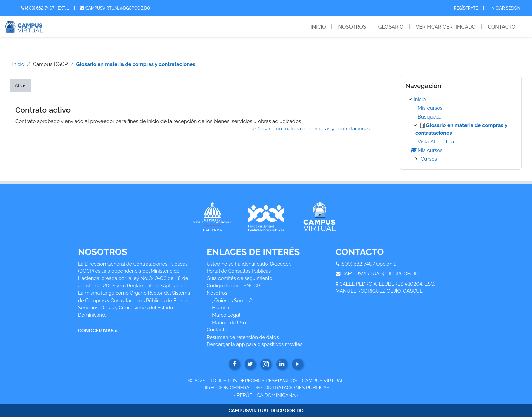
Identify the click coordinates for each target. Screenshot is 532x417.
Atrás (21, 86)
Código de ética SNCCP (233, 285)
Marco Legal (226, 315)
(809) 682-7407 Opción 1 (368, 264)
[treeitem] (461, 129)
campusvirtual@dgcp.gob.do (115, 8)
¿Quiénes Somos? (232, 300)
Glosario (391, 27)
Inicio (318, 27)
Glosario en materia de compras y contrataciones (136, 64)
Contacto (502, 27)
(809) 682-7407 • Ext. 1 (45, 8)
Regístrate (466, 8)
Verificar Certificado (446, 27)
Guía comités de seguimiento (239, 278)
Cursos (429, 159)
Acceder (281, 264)
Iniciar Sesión (505, 8)
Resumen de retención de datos (243, 337)
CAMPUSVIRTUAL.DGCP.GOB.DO (266, 410)
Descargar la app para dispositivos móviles (254, 344)
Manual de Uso (229, 322)
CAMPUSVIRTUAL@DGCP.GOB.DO (380, 274)
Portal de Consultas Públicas (239, 271)
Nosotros (352, 27)
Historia (221, 307)
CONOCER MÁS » (98, 331)
